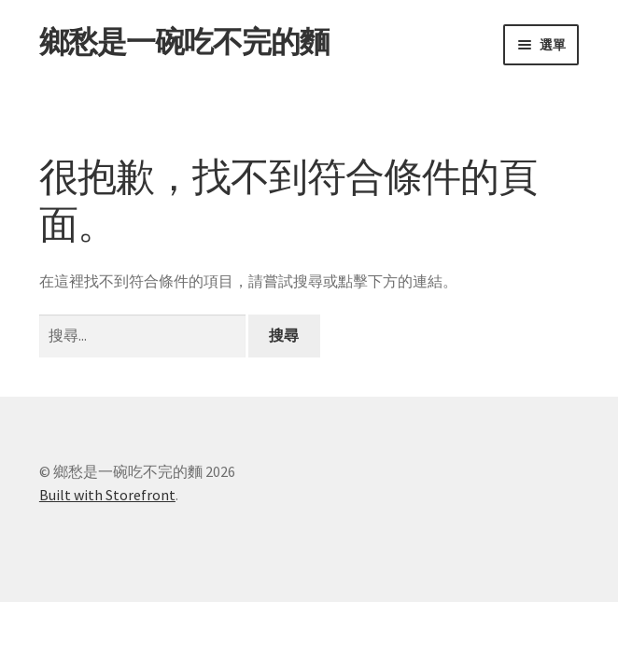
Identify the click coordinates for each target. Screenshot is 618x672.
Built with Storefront (107, 495)
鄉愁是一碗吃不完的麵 (184, 42)
